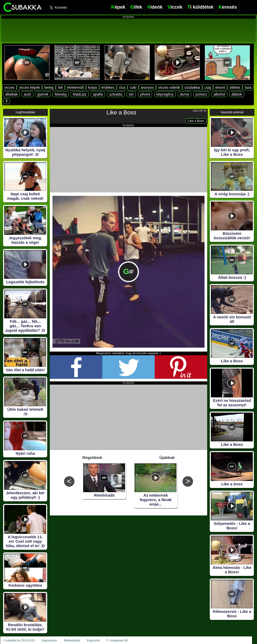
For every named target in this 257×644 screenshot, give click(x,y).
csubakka (192, 87)
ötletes (235, 87)
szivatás (116, 94)
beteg (49, 87)
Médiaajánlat (72, 640)
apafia (98, 94)
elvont (220, 87)
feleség (60, 94)
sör (131, 94)
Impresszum (49, 640)
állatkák (11, 94)
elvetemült (76, 87)
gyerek (43, 94)
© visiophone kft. (117, 640)
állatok (237, 94)
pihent (145, 94)
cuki (133, 87)
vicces (9, 87)
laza (248, 87)
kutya (92, 87)
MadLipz (80, 94)
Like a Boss (121, 112)
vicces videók (169, 87)
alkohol (219, 94)
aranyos (147, 87)
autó (27, 94)
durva (184, 94)
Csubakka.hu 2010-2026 (19, 640)
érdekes (108, 87)
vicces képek (29, 87)
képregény (165, 94)
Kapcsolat (93, 640)
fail (60, 87)
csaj (208, 87)
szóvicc (201, 94)
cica (122, 87)
